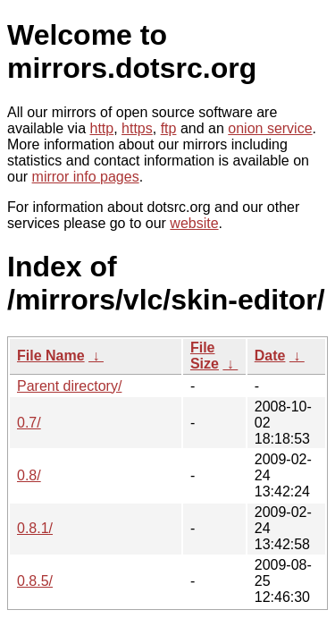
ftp (169, 128)
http (102, 128)
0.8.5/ (35, 581)
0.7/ (29, 423)
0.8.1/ (35, 528)
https (137, 128)
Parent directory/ (69, 386)
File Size (205, 356)
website (194, 223)
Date (270, 356)
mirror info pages (86, 177)
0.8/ (29, 475)
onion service (270, 128)
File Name (51, 356)
